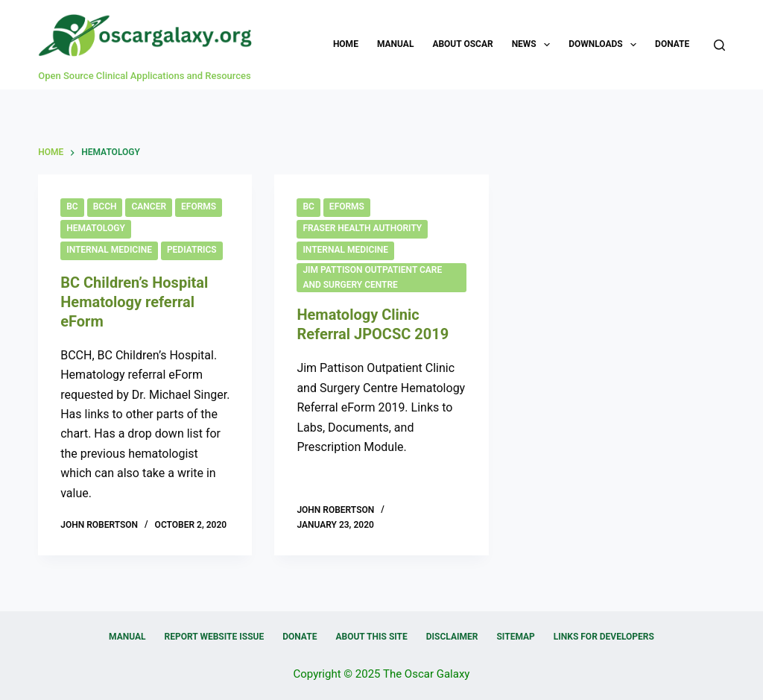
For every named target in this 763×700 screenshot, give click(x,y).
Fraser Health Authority (362, 228)
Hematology (96, 228)
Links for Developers (604, 637)
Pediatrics (192, 250)
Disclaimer (452, 637)
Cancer (149, 206)
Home (346, 44)
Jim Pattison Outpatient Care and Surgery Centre (372, 277)
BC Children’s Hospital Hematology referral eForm (134, 302)
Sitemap (515, 637)
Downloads (605, 45)
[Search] (719, 45)
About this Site (371, 637)
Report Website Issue (215, 637)
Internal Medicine (109, 250)
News (534, 45)
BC (72, 206)
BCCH (105, 206)
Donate (672, 44)
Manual (395, 44)
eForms (199, 206)
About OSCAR (462, 44)
